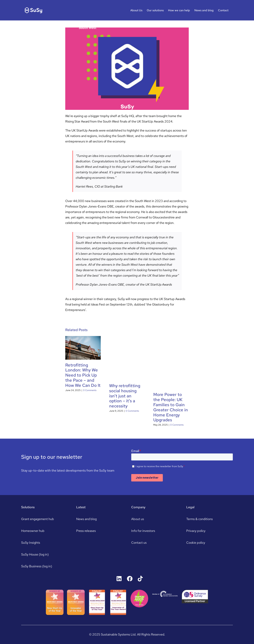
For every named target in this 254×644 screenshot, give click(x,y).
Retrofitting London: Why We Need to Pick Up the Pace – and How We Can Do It (83, 375)
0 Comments (90, 390)
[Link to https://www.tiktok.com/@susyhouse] (140, 579)
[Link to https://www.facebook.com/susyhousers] (130, 579)
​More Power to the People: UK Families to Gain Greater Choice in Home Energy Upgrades (171, 407)
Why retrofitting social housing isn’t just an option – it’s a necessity (125, 396)
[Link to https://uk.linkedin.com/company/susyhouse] (119, 579)
